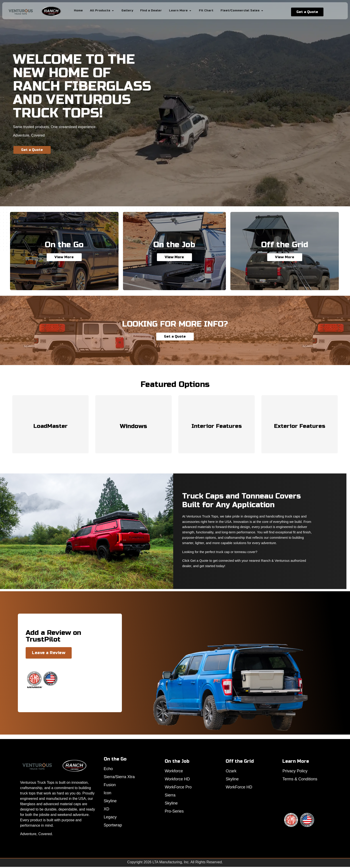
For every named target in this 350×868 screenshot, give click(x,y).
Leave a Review (49, 653)
